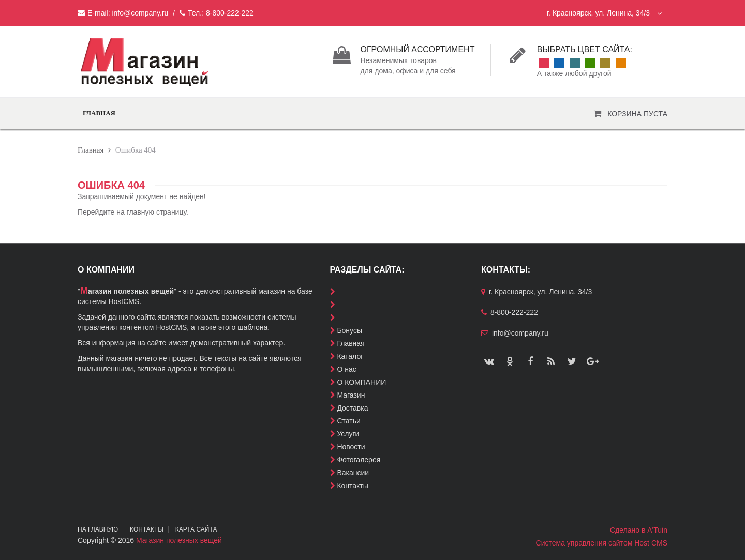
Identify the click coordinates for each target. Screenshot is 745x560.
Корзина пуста (637, 114)
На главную (98, 529)
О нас (346, 369)
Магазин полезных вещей (179, 540)
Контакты (352, 486)
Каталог (350, 356)
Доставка (352, 408)
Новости (351, 447)
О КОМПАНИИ (361, 382)
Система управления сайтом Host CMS (602, 543)
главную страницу (157, 212)
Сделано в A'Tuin (639, 530)
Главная (99, 113)
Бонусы (349, 330)
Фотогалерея (359, 460)
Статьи (348, 421)
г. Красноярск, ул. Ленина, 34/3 (604, 13)
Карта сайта (198, 529)
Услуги (348, 434)
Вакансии (353, 473)
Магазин (351, 395)
